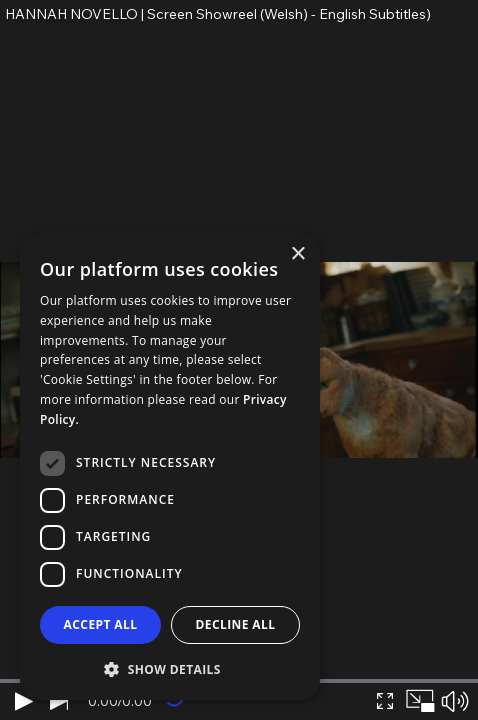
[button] (170, 668)
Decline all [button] (236, 624)
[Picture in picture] (419, 701)
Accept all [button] (101, 624)
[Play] (23, 701)
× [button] (297, 254)
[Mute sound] (454, 701)
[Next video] (58, 701)
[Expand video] (384, 701)
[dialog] (170, 466)
